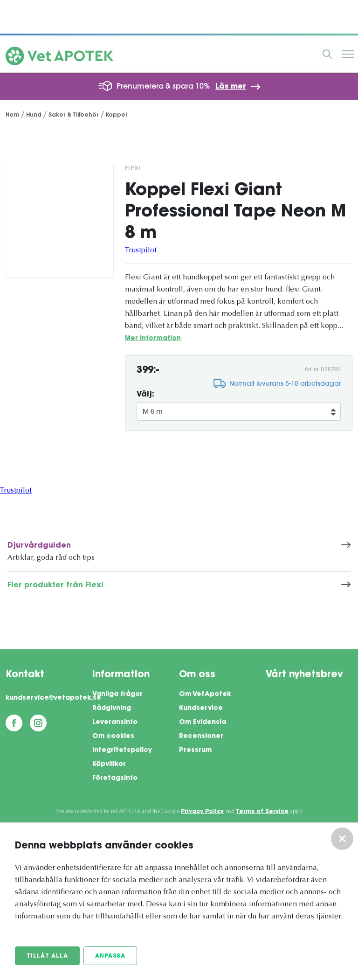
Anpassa (110, 956)
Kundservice (201, 709)
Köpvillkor (109, 765)
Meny (348, 54)
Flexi (133, 168)
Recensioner (201, 737)
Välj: (145, 395)
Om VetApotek (205, 695)
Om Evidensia (203, 723)
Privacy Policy (202, 812)
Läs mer (231, 87)
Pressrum (195, 751)
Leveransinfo (115, 723)
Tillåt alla (47, 956)
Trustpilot (141, 250)
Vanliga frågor (117, 695)
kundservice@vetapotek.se (49, 698)
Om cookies (113, 737)
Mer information (153, 338)
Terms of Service (262, 812)
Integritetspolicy (122, 751)
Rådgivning (112, 709)
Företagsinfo (115, 778)
